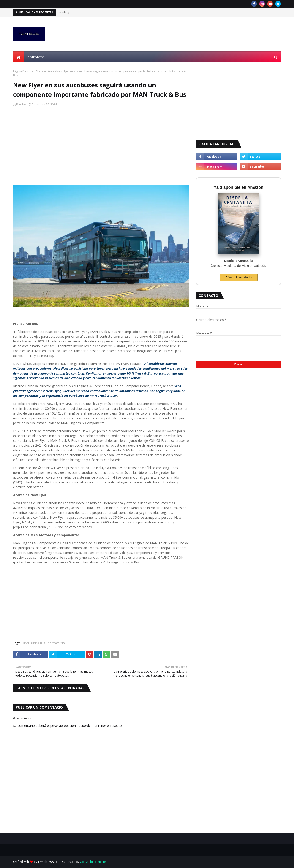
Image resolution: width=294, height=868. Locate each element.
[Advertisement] (101, 146)
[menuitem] (19, 57)
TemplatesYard (48, 862)
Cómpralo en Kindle (239, 277)
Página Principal (23, 71)
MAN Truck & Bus (34, 643)
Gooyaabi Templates (94, 862)
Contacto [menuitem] (36, 57)
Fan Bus (21, 104)
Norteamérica (45, 71)
